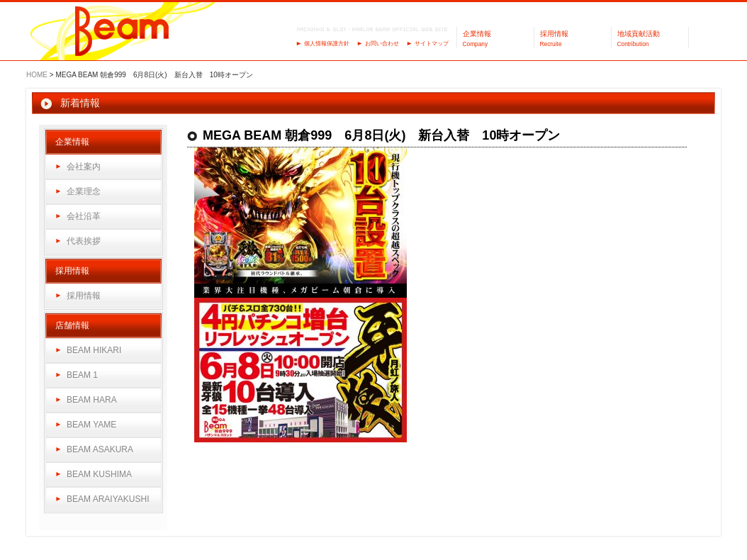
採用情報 (84, 296)
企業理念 (84, 191)
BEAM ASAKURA (100, 449)
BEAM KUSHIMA (99, 474)
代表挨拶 (84, 241)
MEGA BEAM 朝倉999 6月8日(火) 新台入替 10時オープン (381, 135)
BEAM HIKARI (94, 350)
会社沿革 (84, 216)
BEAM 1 (82, 375)
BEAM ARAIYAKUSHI (108, 499)
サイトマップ (432, 44)
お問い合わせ (382, 44)
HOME (37, 75)
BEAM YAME (91, 425)
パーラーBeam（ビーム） (122, 32)
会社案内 (84, 167)
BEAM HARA (92, 400)
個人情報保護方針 (327, 44)
